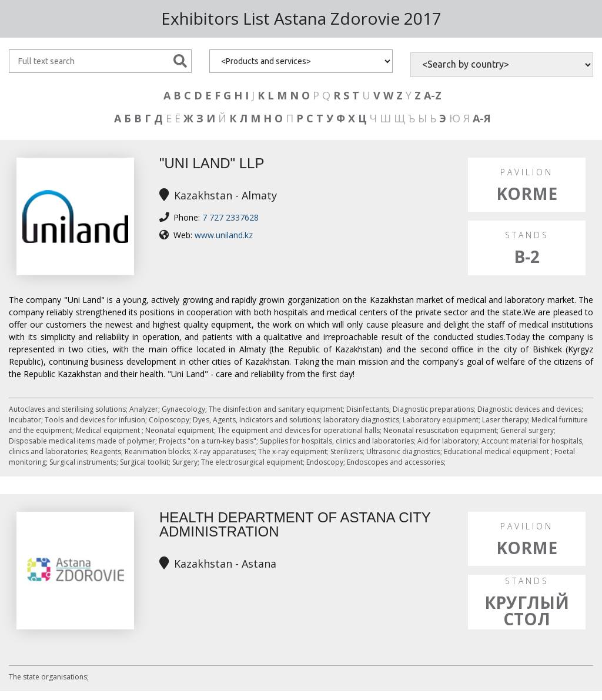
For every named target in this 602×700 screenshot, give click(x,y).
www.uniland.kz (224, 235)
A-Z (433, 95)
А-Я (482, 118)
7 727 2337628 (230, 217)
